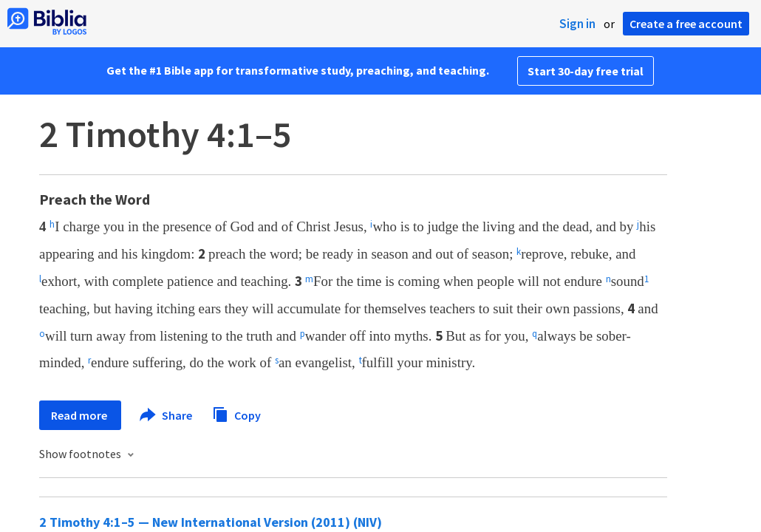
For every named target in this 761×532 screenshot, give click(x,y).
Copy (236, 413)
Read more (80, 415)
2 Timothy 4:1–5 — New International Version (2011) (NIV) (211, 522)
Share (167, 415)
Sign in (577, 24)
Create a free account (686, 24)
